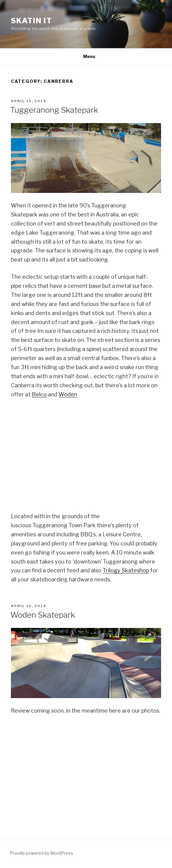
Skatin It (32, 21)
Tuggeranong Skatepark (54, 110)
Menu (86, 56)
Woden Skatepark (43, 615)
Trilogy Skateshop (126, 570)
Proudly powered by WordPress (41, 853)
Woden (68, 394)
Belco (39, 394)
